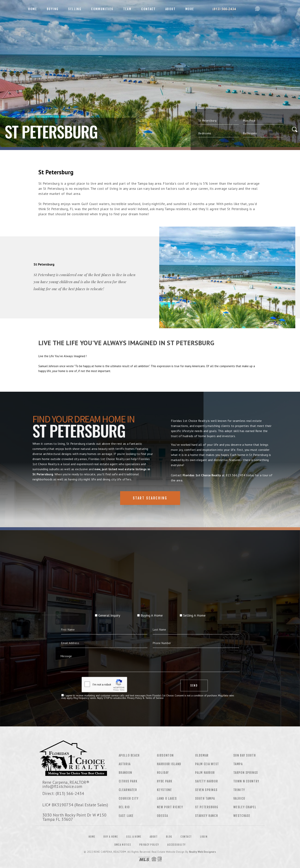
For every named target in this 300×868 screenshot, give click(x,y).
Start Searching (150, 498)
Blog (169, 837)
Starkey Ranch (207, 816)
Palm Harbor (205, 773)
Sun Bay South (245, 755)
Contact (148, 9)
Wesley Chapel (245, 807)
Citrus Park (128, 781)
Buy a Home (111, 837)
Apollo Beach (129, 755)
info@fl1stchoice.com (62, 786)
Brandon (126, 773)
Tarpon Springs (246, 773)
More (190, 9)
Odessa (163, 816)
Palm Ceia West (207, 764)
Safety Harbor (207, 781)
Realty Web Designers (203, 852)
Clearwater (128, 790)
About (170, 9)
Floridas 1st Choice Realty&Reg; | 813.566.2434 (226, 9)
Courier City (129, 798)
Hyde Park (165, 781)
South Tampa (205, 798)
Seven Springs (206, 790)
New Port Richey (170, 807)
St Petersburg (207, 807)
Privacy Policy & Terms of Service (148, 670)
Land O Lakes (167, 798)
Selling (75, 9)
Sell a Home (134, 837)
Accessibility (176, 845)
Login (204, 837)
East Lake (126, 816)
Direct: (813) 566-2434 (63, 793)
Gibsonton (165, 755)
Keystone (165, 790)
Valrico (239, 798)
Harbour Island (169, 764)
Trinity (239, 790)
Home (33, 9)
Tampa (238, 764)
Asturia (125, 764)
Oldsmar (202, 755)
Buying (53, 9)
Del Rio (124, 807)
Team (127, 9)
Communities (102, 9)
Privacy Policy (149, 845)
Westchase (242, 816)
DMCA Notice (123, 845)
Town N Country (246, 781)
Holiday (163, 773)
